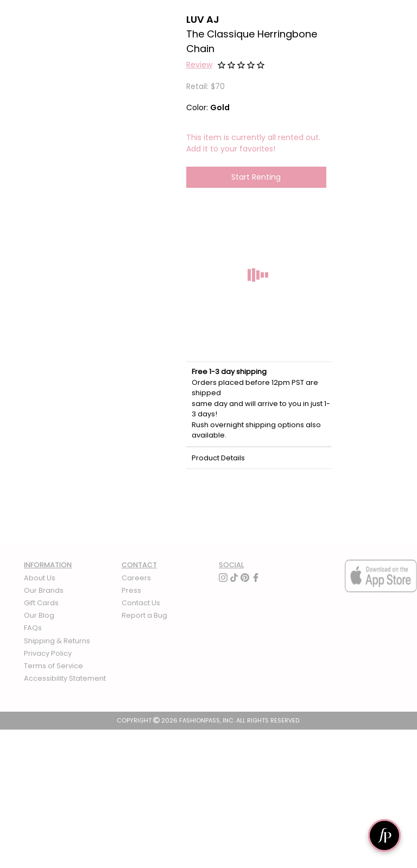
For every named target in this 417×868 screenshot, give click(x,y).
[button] (199, 66)
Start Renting (256, 177)
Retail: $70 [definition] (206, 86)
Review (199, 65)
